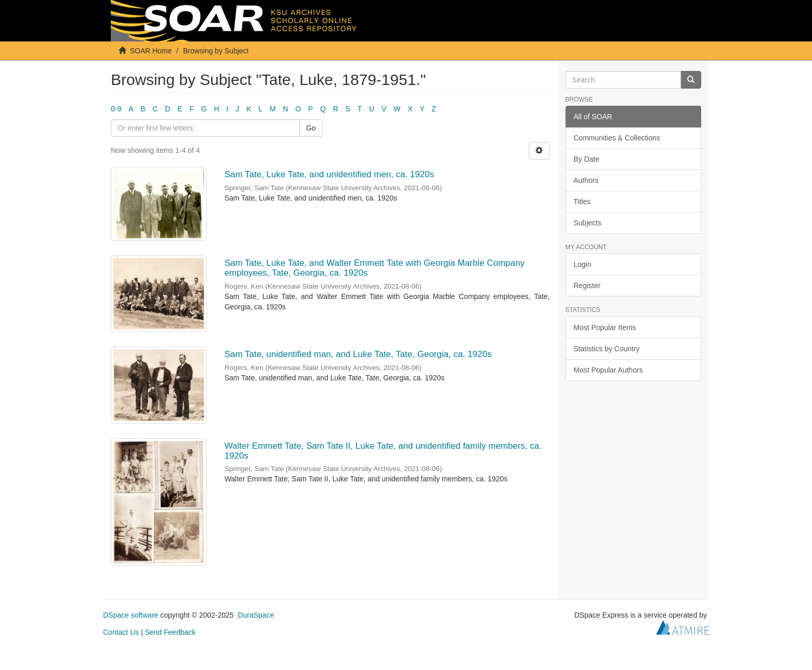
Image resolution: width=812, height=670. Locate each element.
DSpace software (131, 615)
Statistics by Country (607, 349)
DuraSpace (256, 615)
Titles (582, 202)
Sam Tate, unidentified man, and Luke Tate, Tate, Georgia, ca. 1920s (358, 354)
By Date (587, 159)
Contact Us (121, 632)
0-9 (116, 109)
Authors (586, 180)
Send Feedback (170, 632)
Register (587, 286)
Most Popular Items (605, 327)
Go (311, 128)
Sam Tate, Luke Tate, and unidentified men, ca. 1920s (329, 174)
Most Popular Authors (608, 370)
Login (583, 264)
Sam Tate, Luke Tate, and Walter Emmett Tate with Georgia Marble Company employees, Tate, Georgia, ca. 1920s (374, 268)
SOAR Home (151, 51)
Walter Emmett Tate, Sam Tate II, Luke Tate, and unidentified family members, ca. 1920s (383, 451)
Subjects (588, 223)
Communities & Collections (617, 138)
